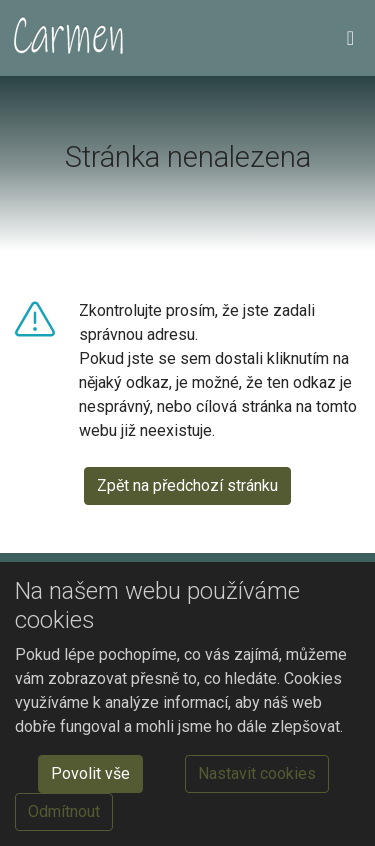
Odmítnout (64, 811)
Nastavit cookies (257, 773)
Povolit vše (90, 773)
